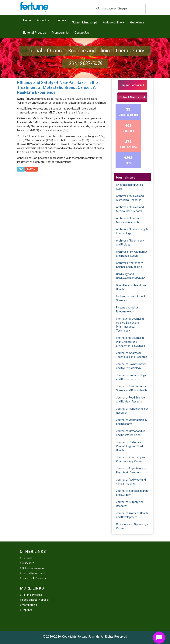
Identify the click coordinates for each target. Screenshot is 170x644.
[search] (119, 9)
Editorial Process (35, 33)
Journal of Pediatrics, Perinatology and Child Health (129, 446)
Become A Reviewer (33, 578)
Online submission (32, 568)
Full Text (31, 169)
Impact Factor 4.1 (132, 85)
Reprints (26, 610)
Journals (61, 20)
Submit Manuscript (84, 22)
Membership (60, 33)
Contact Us (82, 33)
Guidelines (137, 22)
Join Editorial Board (32, 573)
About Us (43, 20)
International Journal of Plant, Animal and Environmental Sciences (130, 342)
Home (27, 20)
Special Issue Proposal (34, 600)
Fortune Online (114, 22)
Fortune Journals (88, 637)
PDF (21, 169)
